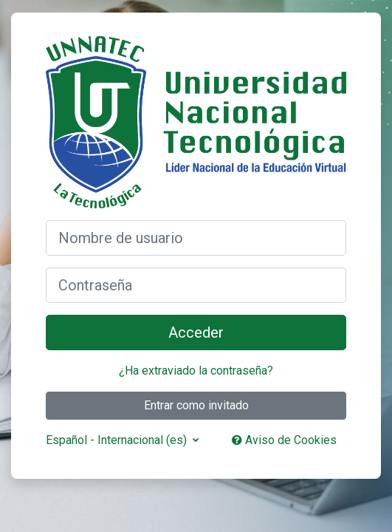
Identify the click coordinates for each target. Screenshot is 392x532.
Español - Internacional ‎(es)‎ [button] (118, 440)
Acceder (196, 332)
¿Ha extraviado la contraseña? (196, 371)
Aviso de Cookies (284, 440)
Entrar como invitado (196, 405)
